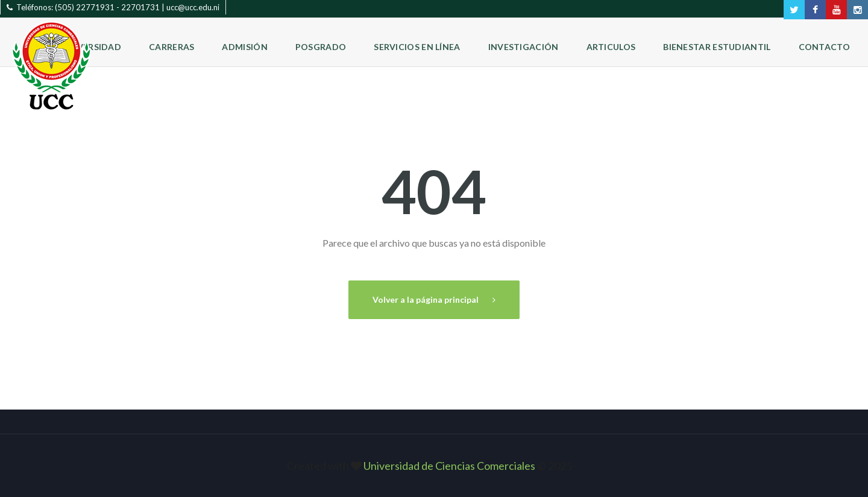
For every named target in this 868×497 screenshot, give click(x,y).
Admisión (244, 47)
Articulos (611, 47)
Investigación (524, 47)
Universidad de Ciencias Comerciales (450, 466)
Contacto (824, 47)
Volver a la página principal (426, 299)
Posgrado (321, 47)
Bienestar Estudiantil (717, 47)
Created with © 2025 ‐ (434, 466)
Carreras (171, 47)
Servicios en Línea (417, 47)
